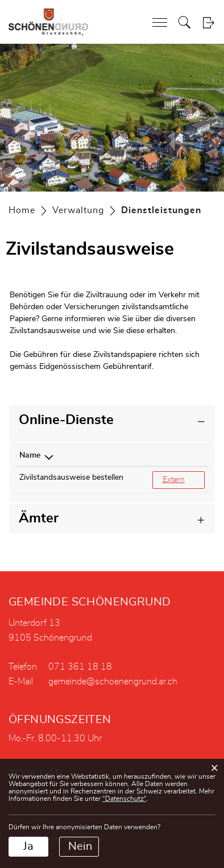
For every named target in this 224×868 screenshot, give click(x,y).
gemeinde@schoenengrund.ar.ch (113, 682)
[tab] (112, 420)
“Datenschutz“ (124, 799)
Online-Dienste (66, 420)
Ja (28, 846)
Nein (80, 846)
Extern (184, 479)
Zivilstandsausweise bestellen (71, 477)
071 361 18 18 (80, 667)
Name (30, 455)
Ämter (39, 518)
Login (208, 22)
